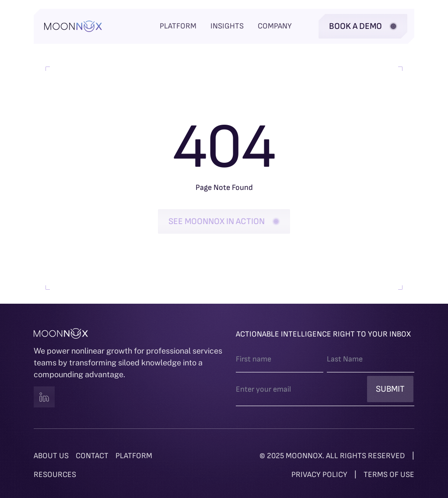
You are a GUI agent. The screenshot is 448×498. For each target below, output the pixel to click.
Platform (178, 26)
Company (275, 26)
